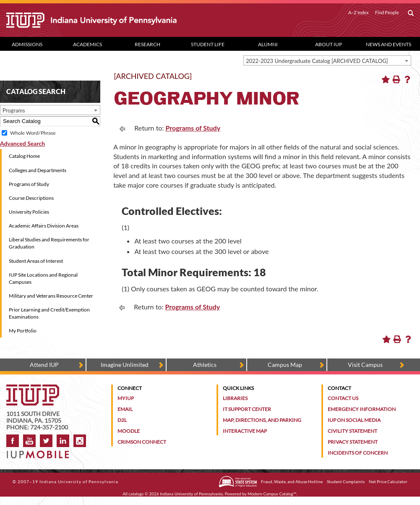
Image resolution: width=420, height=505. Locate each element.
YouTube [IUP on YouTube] (29, 441)
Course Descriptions (31, 198)
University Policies (29, 212)
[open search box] (411, 13)
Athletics (205, 365)
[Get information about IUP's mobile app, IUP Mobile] (40, 452)
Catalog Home (24, 156)
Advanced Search (22, 143)
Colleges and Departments (38, 170)
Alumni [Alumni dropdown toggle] (268, 44)
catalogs (136, 494)
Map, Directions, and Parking (262, 420)
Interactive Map (245, 431)
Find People (387, 13)
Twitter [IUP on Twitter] (46, 441)
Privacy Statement (353, 442)
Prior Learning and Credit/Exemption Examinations (49, 313)
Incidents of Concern (358, 453)
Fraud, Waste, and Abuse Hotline (292, 481)
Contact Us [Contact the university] (343, 398)
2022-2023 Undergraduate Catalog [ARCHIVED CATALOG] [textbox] (317, 61)
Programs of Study (29, 184)
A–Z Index (359, 13)
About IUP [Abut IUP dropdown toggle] (329, 44)
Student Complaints (346, 481)
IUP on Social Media (354, 420)
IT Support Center (247, 409)
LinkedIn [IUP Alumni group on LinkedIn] (63, 441)
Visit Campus (365, 365)
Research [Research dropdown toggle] (147, 44)
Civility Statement (352, 431)
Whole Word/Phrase (33, 133)
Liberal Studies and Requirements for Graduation (49, 243)
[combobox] (327, 60)
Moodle (129, 431)
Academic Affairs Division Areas (44, 226)
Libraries (235, 398)
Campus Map (285, 365)
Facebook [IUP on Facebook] (13, 441)
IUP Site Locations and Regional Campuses (43, 278)
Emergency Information (362, 409)
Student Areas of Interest (36, 261)
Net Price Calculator (388, 481)
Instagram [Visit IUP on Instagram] (80, 441)
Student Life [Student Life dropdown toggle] (208, 44)
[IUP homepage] (33, 389)
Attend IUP (44, 365)
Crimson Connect (142, 442)
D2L (122, 420)
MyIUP (126, 398)
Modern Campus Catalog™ (272, 494)
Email (125, 409)
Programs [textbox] (14, 110)
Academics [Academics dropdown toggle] (87, 44)
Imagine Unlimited (125, 365)
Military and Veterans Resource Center (51, 296)
